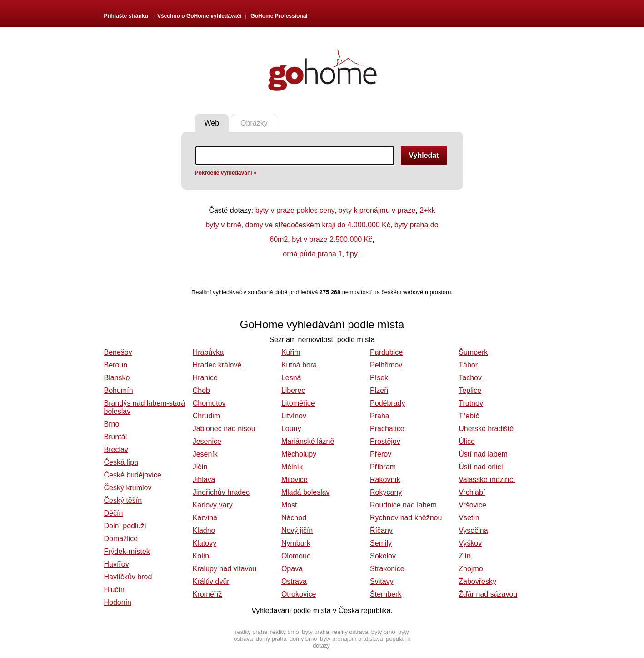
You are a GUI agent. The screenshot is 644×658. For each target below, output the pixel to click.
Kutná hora (299, 365)
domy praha (271, 639)
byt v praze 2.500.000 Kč (332, 239)
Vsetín (469, 518)
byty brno (383, 632)
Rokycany (386, 492)
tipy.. (354, 254)
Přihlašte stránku (126, 16)
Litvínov (294, 416)
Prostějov (385, 441)
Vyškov (470, 543)
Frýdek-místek (127, 551)
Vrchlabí (472, 492)
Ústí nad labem (483, 454)
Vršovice (472, 505)
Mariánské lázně (308, 441)
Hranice (205, 378)
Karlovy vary (213, 505)
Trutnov (471, 403)
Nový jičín (297, 530)
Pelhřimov (386, 365)
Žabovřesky (477, 581)
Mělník (292, 467)
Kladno (204, 530)
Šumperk (473, 352)
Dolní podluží (125, 526)
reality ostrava (350, 632)
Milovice (295, 480)
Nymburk (296, 543)
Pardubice (386, 352)
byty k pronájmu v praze (377, 210)
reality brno (284, 632)
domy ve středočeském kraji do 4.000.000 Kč (318, 225)
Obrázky (254, 123)
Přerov (381, 454)
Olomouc (296, 556)
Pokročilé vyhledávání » (226, 173)
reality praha (251, 632)
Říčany (381, 530)
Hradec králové (217, 365)
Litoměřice (298, 403)
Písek (379, 378)
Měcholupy (299, 454)
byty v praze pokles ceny (295, 210)
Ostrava (294, 581)
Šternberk (386, 594)
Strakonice (387, 569)
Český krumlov (128, 488)
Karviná (205, 518)
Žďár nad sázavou (488, 594)
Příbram (383, 467)
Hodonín (118, 602)
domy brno (303, 639)
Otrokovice (299, 594)
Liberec (293, 390)
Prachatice (387, 429)
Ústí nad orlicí (481, 467)
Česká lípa (121, 462)
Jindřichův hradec (221, 492)
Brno (112, 424)
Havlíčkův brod (128, 577)
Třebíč (469, 416)
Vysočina (473, 530)
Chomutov (209, 403)
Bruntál (116, 437)
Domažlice (121, 539)
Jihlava (204, 480)
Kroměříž (207, 594)
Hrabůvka (208, 352)
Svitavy (382, 581)
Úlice (467, 441)
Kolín (201, 556)
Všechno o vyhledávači (199, 16)
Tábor (468, 365)
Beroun (116, 365)
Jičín (200, 467)
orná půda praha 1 (312, 254)
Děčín (114, 513)
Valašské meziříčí (487, 480)
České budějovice (133, 475)
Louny (291, 429)
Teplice (470, 390)
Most (289, 505)
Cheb (201, 390)
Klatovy (205, 543)
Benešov (118, 352)
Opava (292, 569)
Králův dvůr (211, 581)
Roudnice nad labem (403, 505)
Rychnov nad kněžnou (406, 518)
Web (212, 123)
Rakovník (385, 480)
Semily (381, 543)
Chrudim (206, 416)
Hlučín (114, 590)
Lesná (291, 378)
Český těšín (123, 500)
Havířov (117, 564)
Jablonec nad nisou (224, 429)
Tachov (470, 378)
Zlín (465, 556)
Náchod (294, 518)
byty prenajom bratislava (352, 639)
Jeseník (205, 454)
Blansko (117, 378)
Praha (380, 416)
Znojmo (471, 569)
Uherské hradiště (486, 429)
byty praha (315, 632)
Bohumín (119, 390)
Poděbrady (387, 403)
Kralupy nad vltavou (225, 569)
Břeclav (116, 450)
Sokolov (383, 556)
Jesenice (207, 441)
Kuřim (291, 352)
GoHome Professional (279, 16)
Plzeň (379, 390)
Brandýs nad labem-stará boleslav (145, 407)
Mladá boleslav (306, 492)
